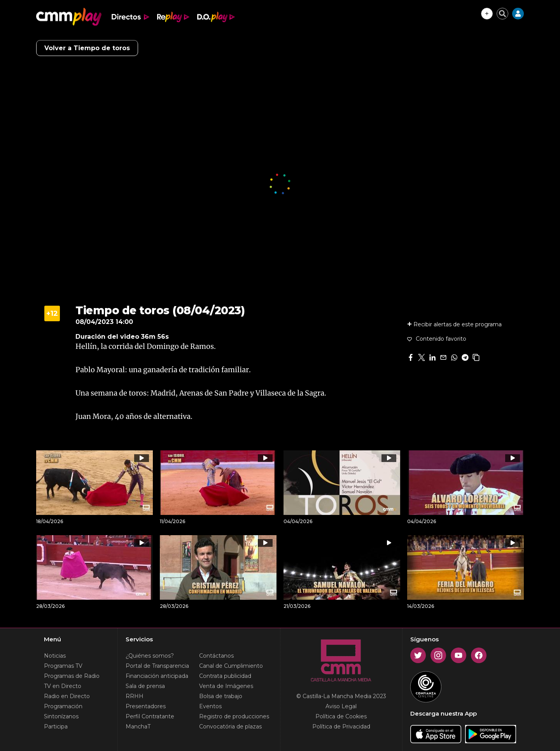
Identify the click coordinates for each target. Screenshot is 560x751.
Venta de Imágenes (226, 686)
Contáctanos (216, 656)
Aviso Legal (341, 706)
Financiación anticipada (157, 676)
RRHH (135, 696)
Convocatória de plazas (230, 726)
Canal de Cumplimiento (231, 666)
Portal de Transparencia (157, 666)
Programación (63, 706)
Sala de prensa (145, 686)
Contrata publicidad (225, 676)
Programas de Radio (72, 676)
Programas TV (63, 666)
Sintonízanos (61, 716)
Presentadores (146, 706)
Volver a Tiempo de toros (87, 48)
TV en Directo (63, 686)
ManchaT (138, 726)
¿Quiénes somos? (150, 656)
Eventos (210, 706)
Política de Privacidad (341, 726)
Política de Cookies (341, 716)
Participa (56, 726)
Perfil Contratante (150, 716)
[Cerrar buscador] (502, 14)
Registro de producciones (234, 716)
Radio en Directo (67, 696)
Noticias (55, 656)
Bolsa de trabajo (221, 696)
